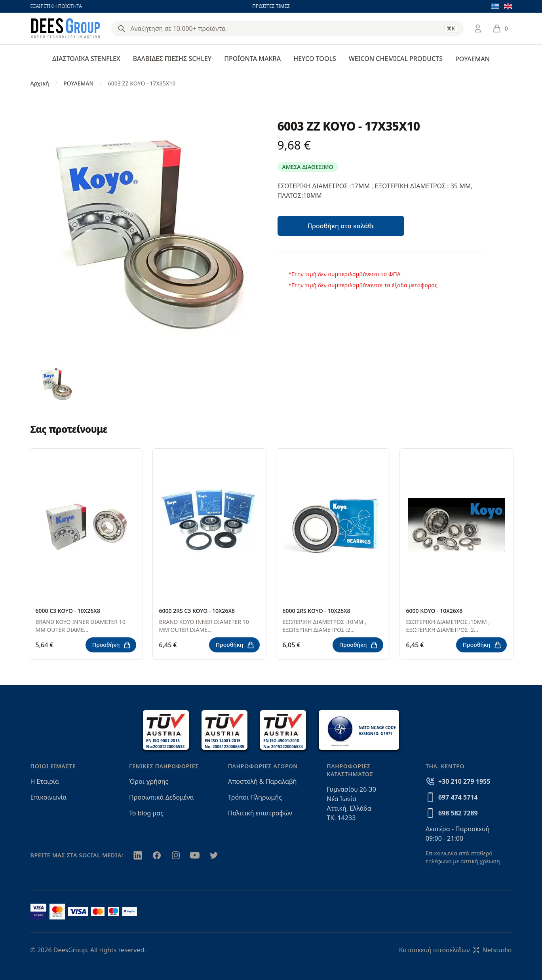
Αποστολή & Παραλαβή (262, 781)
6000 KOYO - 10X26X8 (435, 611)
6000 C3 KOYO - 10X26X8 (68, 611)
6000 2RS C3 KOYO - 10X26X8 (197, 611)
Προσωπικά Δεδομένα (162, 797)
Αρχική (40, 83)
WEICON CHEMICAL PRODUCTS (396, 59)
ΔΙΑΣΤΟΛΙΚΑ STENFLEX (86, 59)
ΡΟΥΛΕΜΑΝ (473, 59)
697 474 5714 (458, 797)
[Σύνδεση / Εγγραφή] (478, 28)
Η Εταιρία (45, 781)
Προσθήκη (112, 645)
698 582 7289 (458, 813)
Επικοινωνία (49, 797)
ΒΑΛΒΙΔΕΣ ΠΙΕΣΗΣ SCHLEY (172, 59)
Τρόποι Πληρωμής (255, 797)
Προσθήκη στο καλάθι (340, 226)
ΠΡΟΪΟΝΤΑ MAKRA (252, 59)
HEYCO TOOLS (315, 59)
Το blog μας (146, 813)
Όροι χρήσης (149, 781)
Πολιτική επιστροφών (260, 813)
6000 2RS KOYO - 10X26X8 (317, 611)
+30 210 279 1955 (464, 781)
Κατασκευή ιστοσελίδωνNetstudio (455, 950)
